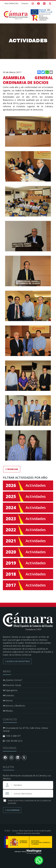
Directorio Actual (12, 685)
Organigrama (10, 690)
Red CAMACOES (12, 3)
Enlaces (25, 3)
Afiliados (8, 711)
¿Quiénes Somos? (12, 680)
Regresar (12, 469)
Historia (8, 701)
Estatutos (9, 695)
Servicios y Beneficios (14, 706)
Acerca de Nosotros (17, 661)
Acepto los (27, 802)
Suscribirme (12, 810)
